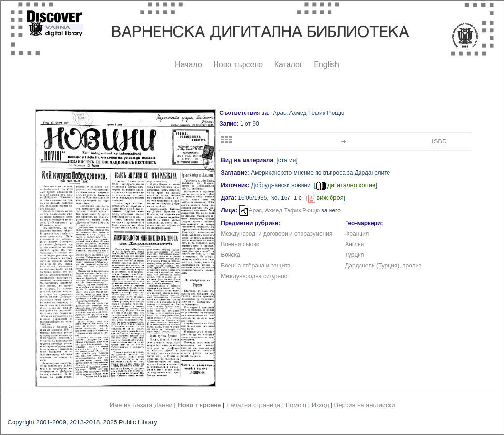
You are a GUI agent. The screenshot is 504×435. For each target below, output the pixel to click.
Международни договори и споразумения (276, 234)
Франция (357, 234)
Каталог (288, 64)
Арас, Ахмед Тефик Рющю (284, 210)
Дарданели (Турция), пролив (383, 266)
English (326, 64)
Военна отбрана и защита (256, 266)
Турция (354, 255)
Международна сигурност (255, 276)
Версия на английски (365, 405)
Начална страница (253, 405)
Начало (188, 64)
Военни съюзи (240, 244)
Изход (320, 405)
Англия (354, 244)
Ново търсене (238, 64)
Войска (230, 255)
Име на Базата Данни (141, 405)
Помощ (296, 405)
